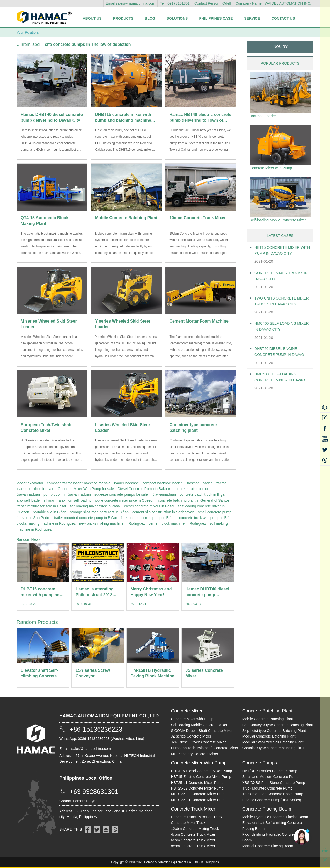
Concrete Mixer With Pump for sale (86, 489)
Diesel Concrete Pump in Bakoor (144, 489)
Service (252, 18)
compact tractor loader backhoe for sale (79, 483)
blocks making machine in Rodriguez (46, 523)
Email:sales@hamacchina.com (130, 3)
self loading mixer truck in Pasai (95, 506)
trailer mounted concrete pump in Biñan (85, 518)
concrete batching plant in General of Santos (194, 500)
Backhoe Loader (199, 483)
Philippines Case (216, 18)
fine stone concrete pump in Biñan (148, 518)
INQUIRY (280, 47)
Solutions (177, 18)
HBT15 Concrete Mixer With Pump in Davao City (282, 260)
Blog (150, 18)
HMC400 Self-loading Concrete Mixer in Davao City (278, 387)
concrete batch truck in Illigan (203, 494)
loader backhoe (127, 483)
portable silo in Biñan (50, 512)
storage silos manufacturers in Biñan (99, 512)
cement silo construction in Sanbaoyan (163, 512)
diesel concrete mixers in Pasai (149, 506)
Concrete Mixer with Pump (274, 169)
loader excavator (30, 483)
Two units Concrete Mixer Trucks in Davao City (280, 311)
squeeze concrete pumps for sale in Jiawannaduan (135, 494)
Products (123, 18)
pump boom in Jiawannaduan (67, 494)
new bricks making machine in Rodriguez (112, 523)
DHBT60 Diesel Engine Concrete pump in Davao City (279, 361)
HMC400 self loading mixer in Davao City (278, 335)
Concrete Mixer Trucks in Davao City (282, 285)
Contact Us (283, 18)
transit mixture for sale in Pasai (41, 506)
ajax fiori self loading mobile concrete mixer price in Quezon (107, 500)
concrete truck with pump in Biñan (206, 518)
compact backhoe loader (162, 483)
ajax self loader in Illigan (36, 500)
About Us (92, 18)
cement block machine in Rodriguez (177, 523)
